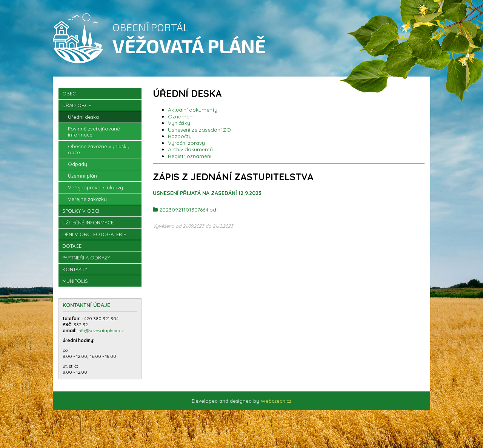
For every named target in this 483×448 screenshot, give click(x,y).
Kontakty (75, 269)
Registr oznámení (190, 156)
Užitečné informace (88, 222)
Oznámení (181, 117)
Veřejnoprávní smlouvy (95, 187)
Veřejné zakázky (87, 199)
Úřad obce (77, 105)
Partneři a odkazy (86, 258)
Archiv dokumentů (190, 149)
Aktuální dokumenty (193, 110)
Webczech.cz (276, 401)
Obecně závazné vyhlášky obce (99, 149)
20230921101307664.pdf (189, 210)
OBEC (69, 94)
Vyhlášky (179, 123)
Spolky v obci (81, 211)
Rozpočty (180, 136)
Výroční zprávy (186, 143)
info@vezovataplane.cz (101, 331)
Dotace (72, 246)
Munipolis (75, 281)
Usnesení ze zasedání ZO (199, 130)
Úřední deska (83, 117)
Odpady (78, 164)
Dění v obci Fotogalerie (94, 234)
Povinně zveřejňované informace (94, 132)
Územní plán (82, 176)
